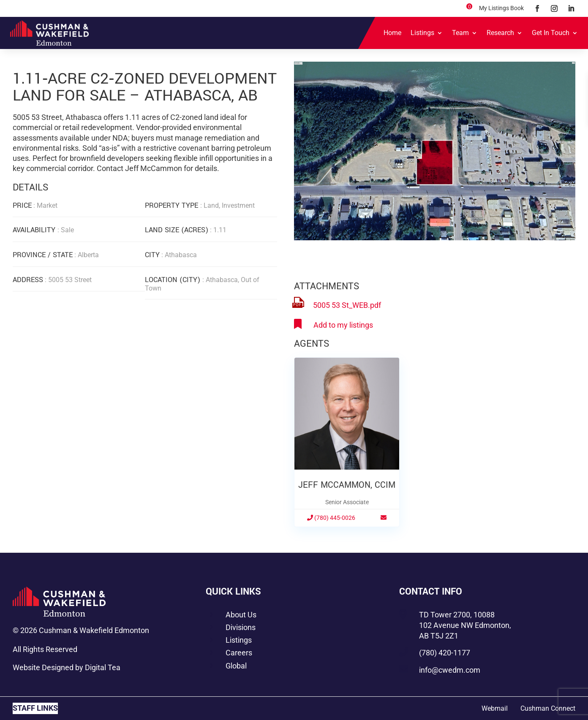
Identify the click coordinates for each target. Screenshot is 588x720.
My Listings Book (501, 8)
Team (460, 33)
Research (500, 33)
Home (392, 33)
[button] (568, 69)
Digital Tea (103, 667)
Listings (422, 33)
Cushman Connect (548, 708)
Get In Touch (551, 33)
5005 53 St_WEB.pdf (347, 305)
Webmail (495, 708)
